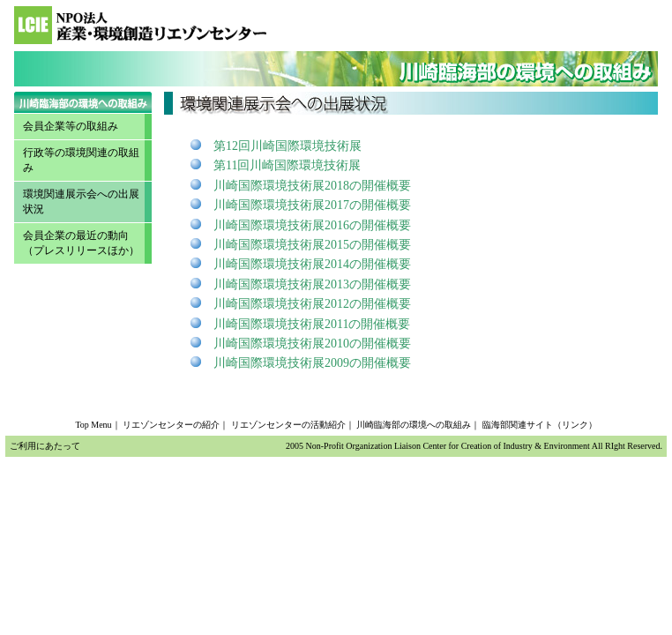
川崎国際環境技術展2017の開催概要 (312, 205)
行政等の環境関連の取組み (81, 160)
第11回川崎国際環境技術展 (287, 165)
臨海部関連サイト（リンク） (540, 425)
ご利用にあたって (45, 446)
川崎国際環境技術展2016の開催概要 (312, 225)
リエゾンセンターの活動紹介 (288, 425)
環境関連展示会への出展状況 (81, 202)
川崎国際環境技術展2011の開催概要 (312, 324)
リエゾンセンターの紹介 (171, 425)
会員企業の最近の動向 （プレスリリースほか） (81, 243)
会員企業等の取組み (71, 126)
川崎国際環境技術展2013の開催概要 (312, 284)
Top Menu (93, 425)
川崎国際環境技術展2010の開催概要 (312, 344)
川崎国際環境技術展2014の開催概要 (312, 264)
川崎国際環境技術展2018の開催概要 (312, 186)
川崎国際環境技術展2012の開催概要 (312, 304)
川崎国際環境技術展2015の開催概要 (312, 245)
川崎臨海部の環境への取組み (414, 425)
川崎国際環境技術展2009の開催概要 (312, 363)
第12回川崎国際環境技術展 (287, 146)
